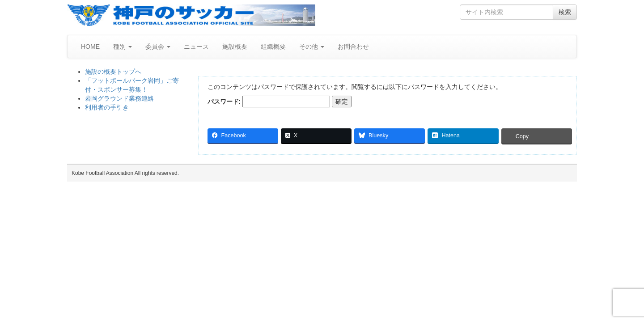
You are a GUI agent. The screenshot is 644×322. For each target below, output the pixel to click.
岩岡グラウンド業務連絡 (119, 98)
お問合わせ (353, 47)
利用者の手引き (107, 107)
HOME (90, 47)
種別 (123, 47)
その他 (312, 47)
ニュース (196, 47)
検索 (565, 12)
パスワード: (269, 102)
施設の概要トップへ (113, 72)
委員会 (158, 47)
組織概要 (273, 47)
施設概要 (235, 47)
